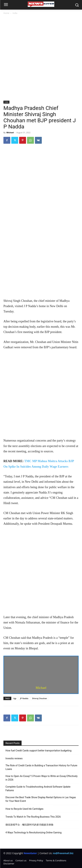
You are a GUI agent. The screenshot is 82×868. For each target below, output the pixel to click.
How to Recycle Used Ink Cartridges (24, 809)
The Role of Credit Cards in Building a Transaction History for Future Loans (41, 767)
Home (6, 13)
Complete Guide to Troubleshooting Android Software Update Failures (38, 789)
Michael (10, 132)
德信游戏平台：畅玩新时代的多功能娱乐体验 (29, 825)
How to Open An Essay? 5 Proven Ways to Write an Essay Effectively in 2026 (42, 778)
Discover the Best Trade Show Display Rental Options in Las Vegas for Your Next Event (41, 799)
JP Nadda (24, 698)
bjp (15, 698)
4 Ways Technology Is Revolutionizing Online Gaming (33, 833)
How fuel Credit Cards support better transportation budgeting (38, 751)
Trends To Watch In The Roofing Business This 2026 (33, 817)
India (15, 13)
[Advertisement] (41, 58)
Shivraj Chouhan (39, 698)
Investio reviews (14, 758)
